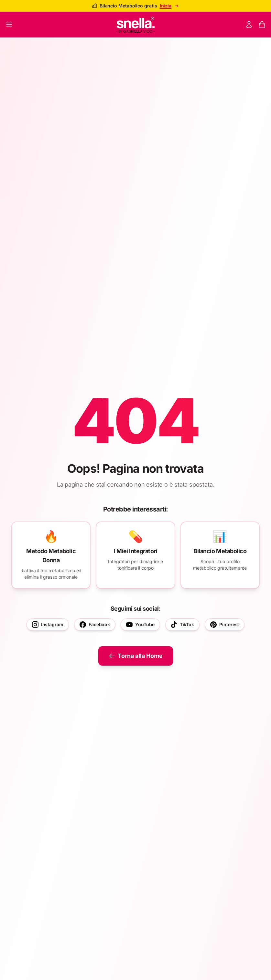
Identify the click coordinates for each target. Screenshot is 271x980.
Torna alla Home (136, 656)
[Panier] (262, 25)
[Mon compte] (249, 25)
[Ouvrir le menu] (9, 25)
